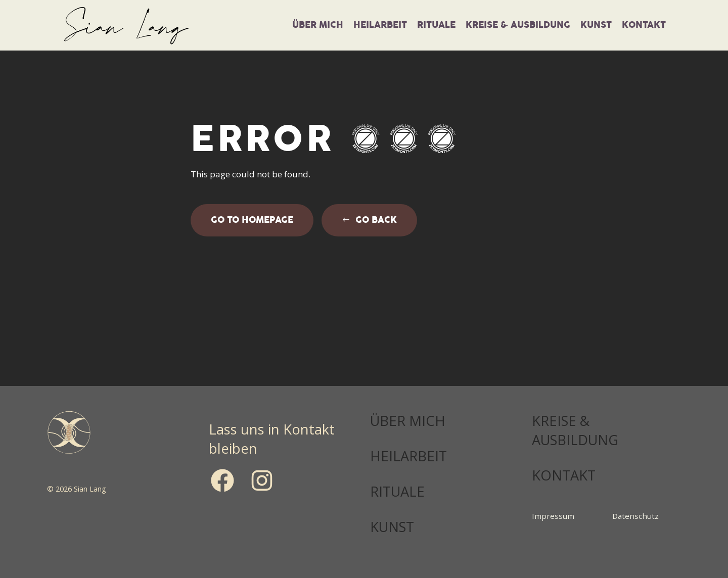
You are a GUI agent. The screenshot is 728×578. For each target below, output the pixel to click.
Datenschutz (635, 516)
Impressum (553, 516)
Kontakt (644, 25)
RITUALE (397, 491)
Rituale (436, 25)
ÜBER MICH (408, 421)
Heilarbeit (380, 25)
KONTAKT (564, 475)
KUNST (596, 25)
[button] (369, 220)
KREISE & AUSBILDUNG (575, 430)
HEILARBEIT (408, 456)
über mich (318, 25)
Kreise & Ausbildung (518, 25)
